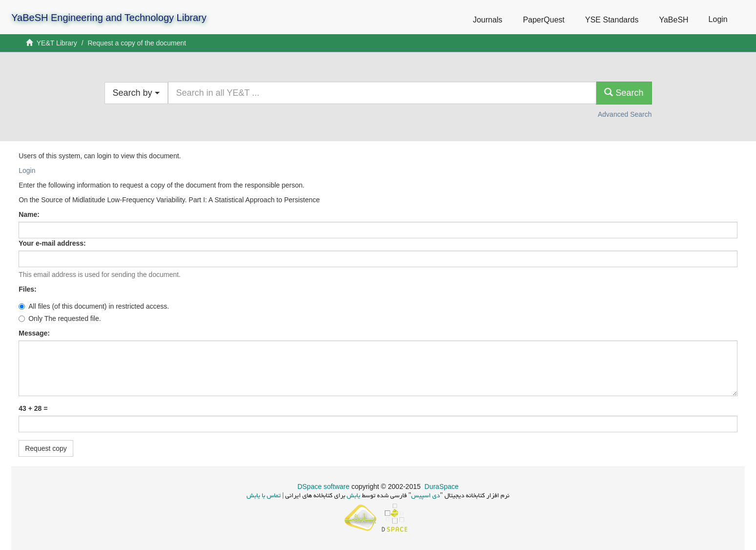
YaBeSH (673, 20)
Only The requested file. (60, 318)
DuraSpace (441, 487)
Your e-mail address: (53, 243)
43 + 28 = (33, 408)
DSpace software (324, 487)
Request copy (46, 448)
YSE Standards (612, 20)
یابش (353, 496)
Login (27, 170)
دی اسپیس (426, 496)
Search (624, 93)
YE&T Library (57, 43)
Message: (35, 333)
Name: (30, 214)
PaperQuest (544, 20)
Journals (487, 20)
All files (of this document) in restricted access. (94, 306)
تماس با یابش (264, 496)
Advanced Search (625, 114)
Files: (28, 289)
